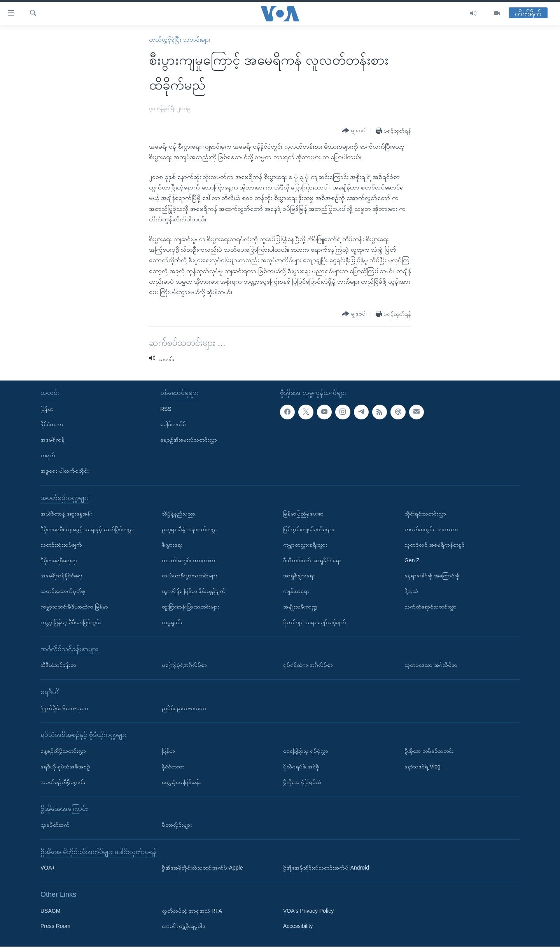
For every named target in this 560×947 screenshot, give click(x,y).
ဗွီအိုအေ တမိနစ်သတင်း (429, 751)
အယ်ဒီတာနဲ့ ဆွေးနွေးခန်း (66, 514)
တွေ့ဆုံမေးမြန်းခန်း (181, 782)
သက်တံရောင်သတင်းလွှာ (430, 607)
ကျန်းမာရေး (296, 591)
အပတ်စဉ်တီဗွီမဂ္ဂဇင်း (63, 782)
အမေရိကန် (52, 440)
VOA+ (48, 868)
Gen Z (412, 560)
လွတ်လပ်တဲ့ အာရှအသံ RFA (192, 911)
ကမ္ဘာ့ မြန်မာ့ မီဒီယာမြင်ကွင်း (71, 622)
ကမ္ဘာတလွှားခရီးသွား (305, 545)
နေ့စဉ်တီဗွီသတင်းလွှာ (63, 751)
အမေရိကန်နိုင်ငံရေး (61, 576)
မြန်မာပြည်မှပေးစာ (303, 514)
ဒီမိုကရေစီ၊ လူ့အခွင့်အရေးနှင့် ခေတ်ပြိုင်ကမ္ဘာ (87, 529)
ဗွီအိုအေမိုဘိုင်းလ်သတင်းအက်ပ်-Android (326, 868)
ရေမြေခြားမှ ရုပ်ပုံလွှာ (306, 751)
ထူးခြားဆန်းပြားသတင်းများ (190, 607)
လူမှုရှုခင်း (172, 622)
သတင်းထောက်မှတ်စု (63, 591)
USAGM (50, 911)
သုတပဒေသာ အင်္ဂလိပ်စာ (431, 665)
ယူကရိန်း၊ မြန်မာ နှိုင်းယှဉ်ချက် (194, 591)
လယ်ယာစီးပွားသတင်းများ (189, 576)
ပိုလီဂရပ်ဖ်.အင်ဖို (301, 766)
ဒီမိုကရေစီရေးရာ (59, 560)
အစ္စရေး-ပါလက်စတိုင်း (65, 471)
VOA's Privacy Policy (308, 911)
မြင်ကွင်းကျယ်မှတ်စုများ (309, 529)
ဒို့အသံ (411, 591)
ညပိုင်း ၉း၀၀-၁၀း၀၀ (184, 708)
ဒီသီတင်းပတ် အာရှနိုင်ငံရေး (312, 560)
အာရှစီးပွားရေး (299, 576)
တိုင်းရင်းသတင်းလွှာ (425, 514)
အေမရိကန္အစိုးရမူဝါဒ (184, 926)
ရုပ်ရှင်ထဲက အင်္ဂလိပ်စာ (308, 665)
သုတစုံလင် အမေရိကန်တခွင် (435, 545)
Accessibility (298, 926)
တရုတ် (48, 455)
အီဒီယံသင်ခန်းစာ (58, 665)
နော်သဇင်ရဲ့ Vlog (423, 766)
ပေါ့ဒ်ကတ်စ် (173, 424)
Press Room (55, 926)
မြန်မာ (47, 409)
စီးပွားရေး (172, 545)
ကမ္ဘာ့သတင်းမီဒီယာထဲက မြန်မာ (74, 607)
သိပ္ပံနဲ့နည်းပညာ (178, 514)
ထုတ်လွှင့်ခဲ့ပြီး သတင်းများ (179, 39)
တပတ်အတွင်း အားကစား (188, 560)
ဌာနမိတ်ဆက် (55, 825)
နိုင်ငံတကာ (52, 424)
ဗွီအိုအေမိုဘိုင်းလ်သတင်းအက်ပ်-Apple (202, 868)
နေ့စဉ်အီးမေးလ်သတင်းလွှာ (189, 440)
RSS (166, 409)
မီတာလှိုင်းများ (177, 825)
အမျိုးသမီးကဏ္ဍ (300, 607)
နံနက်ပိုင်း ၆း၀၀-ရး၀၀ (64, 708)
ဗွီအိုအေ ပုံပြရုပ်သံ (302, 782)
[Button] (354, 131)
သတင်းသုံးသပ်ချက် (61, 545)
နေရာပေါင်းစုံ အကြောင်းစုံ (432, 576)
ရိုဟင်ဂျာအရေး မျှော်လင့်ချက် (315, 622)
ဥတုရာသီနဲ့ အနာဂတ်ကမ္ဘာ (190, 529)
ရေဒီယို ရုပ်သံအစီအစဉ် (65, 766)
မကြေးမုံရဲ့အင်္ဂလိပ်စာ (184, 665)
